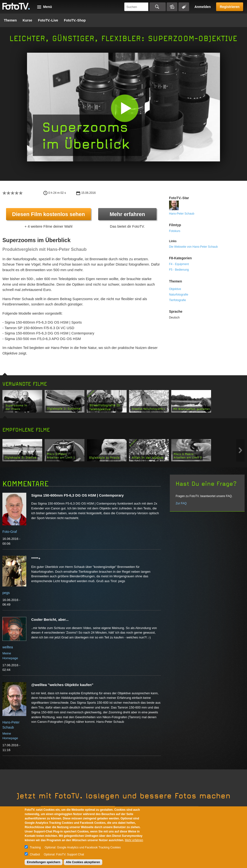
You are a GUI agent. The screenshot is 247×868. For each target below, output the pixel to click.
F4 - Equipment (179, 264)
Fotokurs (175, 231)
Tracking (35, 847)
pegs (6, 593)
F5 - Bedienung (179, 270)
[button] (125, 108)
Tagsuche (184, 7)
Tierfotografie (178, 300)
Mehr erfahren (127, 214)
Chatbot (35, 854)
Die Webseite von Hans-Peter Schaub (193, 247)
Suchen (158, 7)
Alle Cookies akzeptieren (83, 862)
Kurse (27, 20)
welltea (8, 647)
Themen (10, 20)
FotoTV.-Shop (75, 20)
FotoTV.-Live (48, 20)
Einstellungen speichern (44, 862)
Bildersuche (172, 7)
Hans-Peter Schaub (182, 214)
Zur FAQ (181, 503)
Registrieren (230, 7)
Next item (240, 450)
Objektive (175, 289)
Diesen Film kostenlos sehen (48, 214)
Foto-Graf (10, 532)
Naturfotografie (179, 295)
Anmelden (203, 7)
